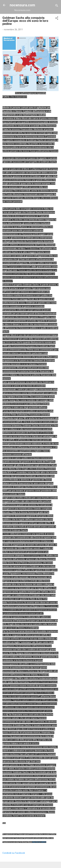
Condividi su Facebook (14, 853)
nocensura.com (22, 5)
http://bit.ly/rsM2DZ (39, 842)
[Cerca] (57, 6)
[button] (57, 19)
